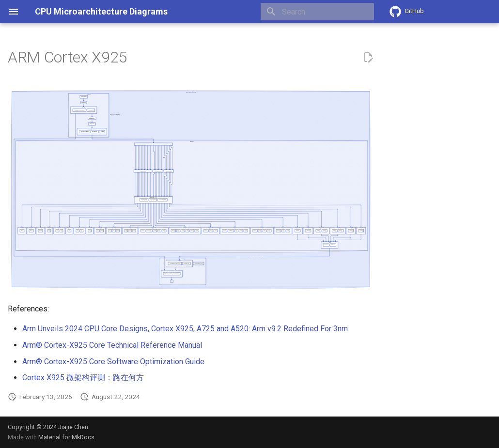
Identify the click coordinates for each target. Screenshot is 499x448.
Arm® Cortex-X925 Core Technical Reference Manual (112, 345)
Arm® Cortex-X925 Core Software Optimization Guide (113, 362)
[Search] (317, 12)
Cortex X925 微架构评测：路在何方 (83, 378)
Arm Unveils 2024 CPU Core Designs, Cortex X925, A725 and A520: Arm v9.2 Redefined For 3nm (185, 329)
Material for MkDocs (66, 437)
